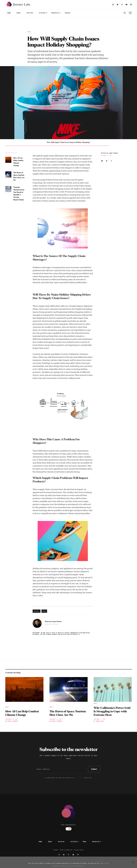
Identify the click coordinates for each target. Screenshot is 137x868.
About (19, 13)
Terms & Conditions (66, 850)
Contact (68, 13)
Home (9, 13)
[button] (43, 13)
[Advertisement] (69, 24)
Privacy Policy (79, 778)
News (85, 842)
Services (30, 13)
